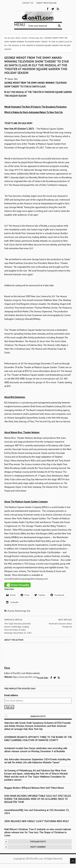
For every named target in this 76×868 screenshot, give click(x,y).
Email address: (11, 695)
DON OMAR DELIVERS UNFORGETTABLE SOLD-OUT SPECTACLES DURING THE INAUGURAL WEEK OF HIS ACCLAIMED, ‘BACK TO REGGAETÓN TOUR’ (38, 799)
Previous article (13, 620)
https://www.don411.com (25, 677)
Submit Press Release (46, 3)
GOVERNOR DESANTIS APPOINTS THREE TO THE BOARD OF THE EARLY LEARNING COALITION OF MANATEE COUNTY (38, 739)
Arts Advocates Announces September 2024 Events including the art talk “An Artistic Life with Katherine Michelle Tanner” (37, 761)
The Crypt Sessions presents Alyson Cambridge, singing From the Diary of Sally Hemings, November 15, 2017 (18, 628)
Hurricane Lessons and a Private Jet (60, 625)
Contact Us (28, 3)
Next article (65, 620)
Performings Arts (22, 611)
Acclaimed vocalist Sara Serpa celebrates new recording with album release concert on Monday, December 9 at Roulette (36, 750)
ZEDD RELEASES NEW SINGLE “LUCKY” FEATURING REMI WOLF (37, 821)
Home (18, 38)
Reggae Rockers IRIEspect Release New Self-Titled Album (34, 788)
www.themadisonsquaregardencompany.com (26, 579)
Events (11, 611)
